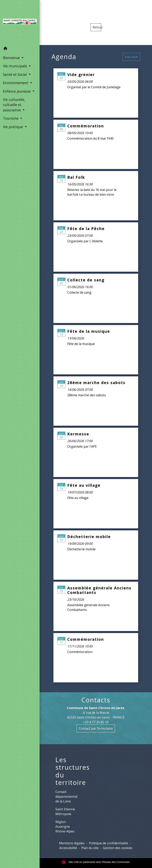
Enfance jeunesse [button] (17, 91)
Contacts (96, 700)
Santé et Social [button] (15, 74)
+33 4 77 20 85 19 (96, 722)
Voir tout (131, 57)
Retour (97, 27)
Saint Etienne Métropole (65, 812)
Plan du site (90, 848)
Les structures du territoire (73, 771)
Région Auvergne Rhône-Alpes (65, 827)
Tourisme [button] (11, 118)
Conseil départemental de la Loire (66, 797)
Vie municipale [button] (15, 66)
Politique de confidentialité (108, 843)
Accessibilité (68, 848)
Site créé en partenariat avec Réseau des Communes (96, 862)
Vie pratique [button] (13, 127)
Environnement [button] (16, 83)
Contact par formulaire (96, 728)
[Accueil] (20, 22)
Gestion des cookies (118, 848)
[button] (20, 49)
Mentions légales (72, 843)
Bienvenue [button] (12, 58)
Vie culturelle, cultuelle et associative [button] (14, 105)
